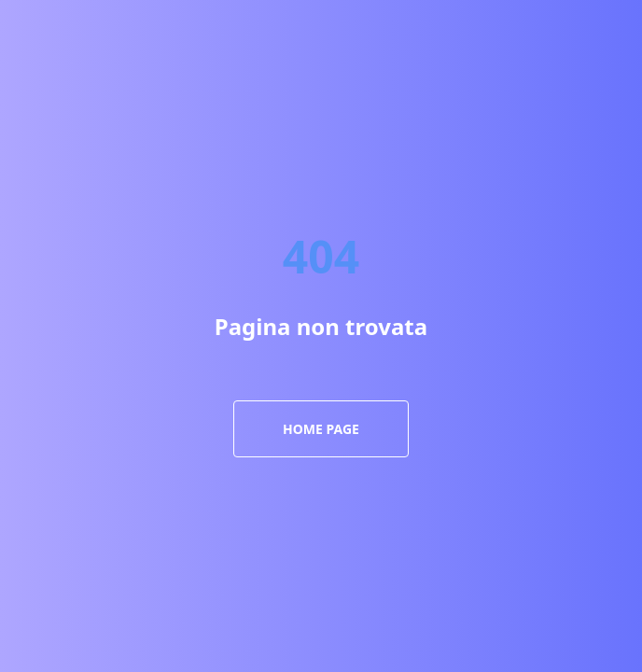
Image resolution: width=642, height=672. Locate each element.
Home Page (321, 429)
